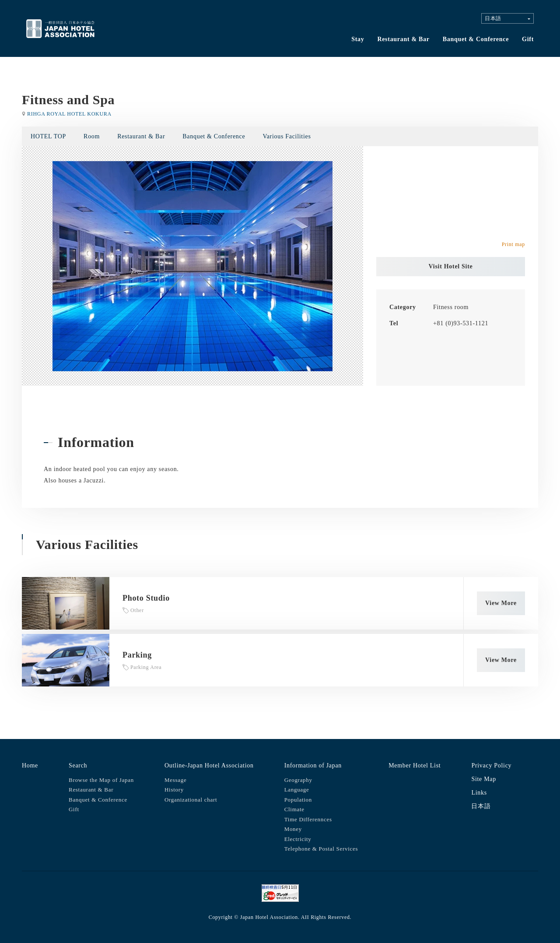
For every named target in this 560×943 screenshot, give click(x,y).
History (174, 790)
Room (92, 136)
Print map (513, 244)
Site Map (484, 779)
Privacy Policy (491, 765)
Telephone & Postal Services (321, 849)
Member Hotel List (415, 765)
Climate (294, 809)
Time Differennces (308, 819)
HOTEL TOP (48, 136)
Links (479, 793)
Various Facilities (287, 136)
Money (293, 829)
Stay (358, 39)
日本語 (481, 806)
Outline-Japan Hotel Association (209, 765)
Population (298, 800)
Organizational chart (191, 800)
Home (30, 765)
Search (78, 765)
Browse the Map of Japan (101, 780)
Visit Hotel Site (451, 266)
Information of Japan (313, 765)
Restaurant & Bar (403, 39)
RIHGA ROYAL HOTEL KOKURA (69, 114)
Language (297, 790)
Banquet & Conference (476, 39)
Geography (298, 780)
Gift (528, 39)
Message (175, 780)
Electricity (298, 839)
